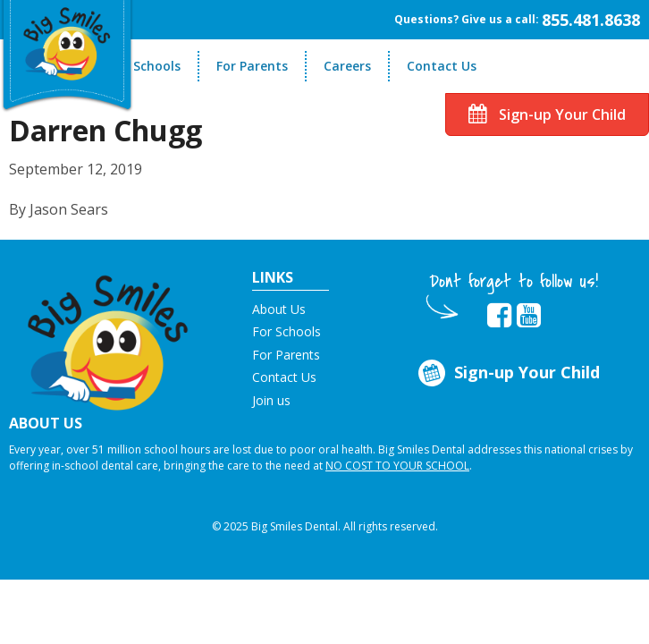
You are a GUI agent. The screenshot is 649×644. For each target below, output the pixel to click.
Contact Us (442, 66)
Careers (347, 66)
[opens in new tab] (499, 316)
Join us (271, 400)
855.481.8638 (591, 20)
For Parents (252, 66)
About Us (279, 309)
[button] (108, 337)
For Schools (145, 66)
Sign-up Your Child (547, 114)
